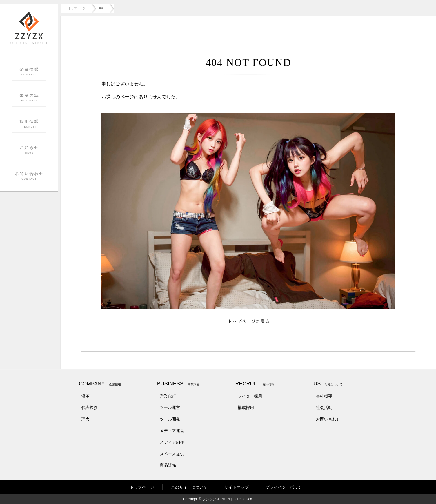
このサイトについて (189, 487)
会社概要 (324, 396)
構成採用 (246, 407)
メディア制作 (172, 442)
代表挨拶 (90, 407)
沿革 (86, 396)
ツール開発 (170, 419)
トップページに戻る (248, 321)
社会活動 (324, 407)
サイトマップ (237, 487)
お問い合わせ (328, 419)
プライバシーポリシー (286, 487)
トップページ (142, 487)
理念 (86, 419)
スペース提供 (172, 454)
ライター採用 (250, 396)
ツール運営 (170, 407)
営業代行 (168, 396)
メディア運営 (172, 431)
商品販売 (168, 465)
